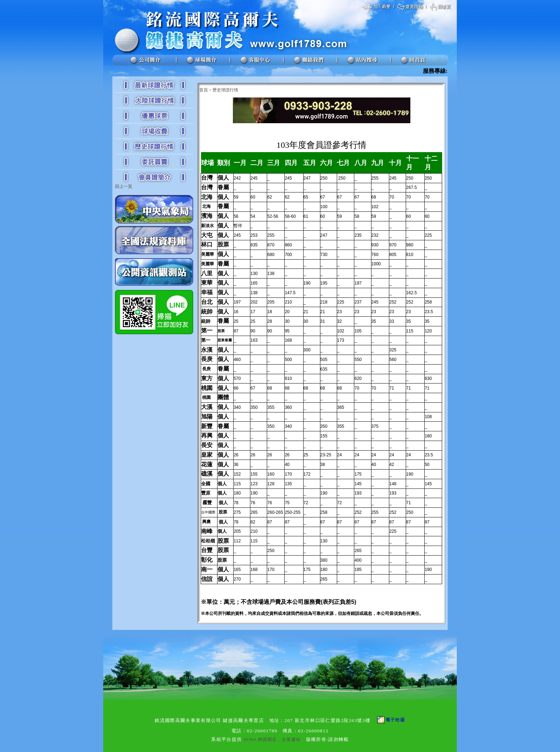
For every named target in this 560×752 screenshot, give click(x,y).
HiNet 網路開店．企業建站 (272, 740)
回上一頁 (124, 186)
